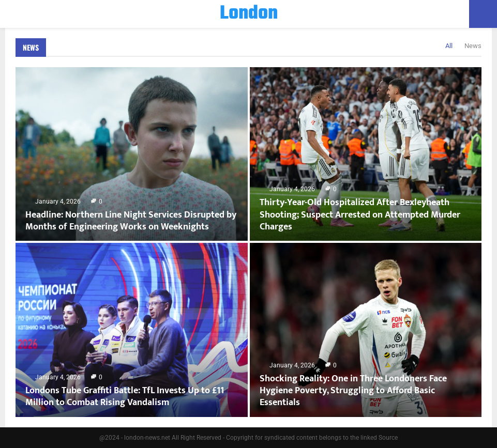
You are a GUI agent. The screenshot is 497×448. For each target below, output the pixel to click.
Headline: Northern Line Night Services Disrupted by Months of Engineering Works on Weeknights (131, 221)
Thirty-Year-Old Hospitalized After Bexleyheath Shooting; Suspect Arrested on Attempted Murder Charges (360, 215)
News (31, 47)
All (449, 46)
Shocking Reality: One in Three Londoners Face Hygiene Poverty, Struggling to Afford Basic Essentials (353, 391)
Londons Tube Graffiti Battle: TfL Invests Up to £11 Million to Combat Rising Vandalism (125, 397)
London (249, 14)
